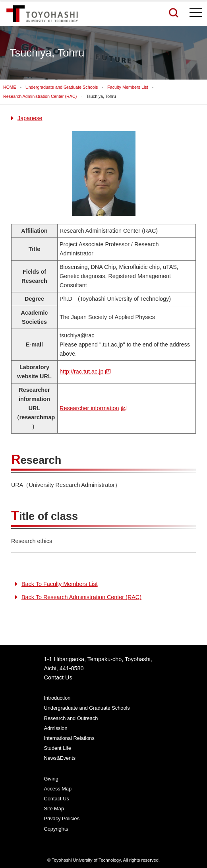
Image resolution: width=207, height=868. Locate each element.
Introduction (57, 698)
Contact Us (58, 677)
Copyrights (56, 829)
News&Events (60, 758)
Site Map (54, 809)
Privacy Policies (62, 818)
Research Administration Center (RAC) (40, 96)
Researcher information (89, 408)
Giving (51, 779)
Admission (56, 728)
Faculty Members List (128, 87)
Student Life (58, 748)
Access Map (58, 789)
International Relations (69, 738)
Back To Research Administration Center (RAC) (81, 597)
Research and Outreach (71, 718)
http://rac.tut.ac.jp (81, 372)
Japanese (30, 118)
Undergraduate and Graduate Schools (62, 87)
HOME (10, 87)
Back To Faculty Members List (60, 584)
